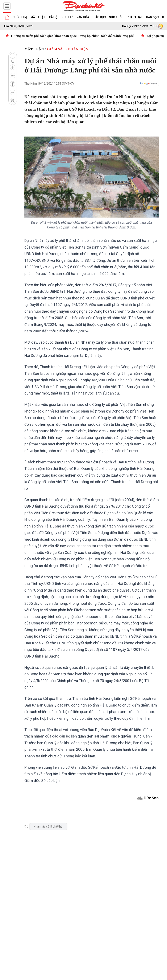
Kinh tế (67, 17)
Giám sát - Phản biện (68, 49)
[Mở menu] (7, 6)
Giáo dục (99, 17)
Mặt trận (38, 17)
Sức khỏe (116, 17)
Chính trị (20, 17)
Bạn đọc (152, 17)
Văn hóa (83, 17)
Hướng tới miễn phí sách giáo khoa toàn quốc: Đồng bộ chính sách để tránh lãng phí (72, 36)
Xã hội (54, 17)
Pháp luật (135, 17)
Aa (12, 62)
